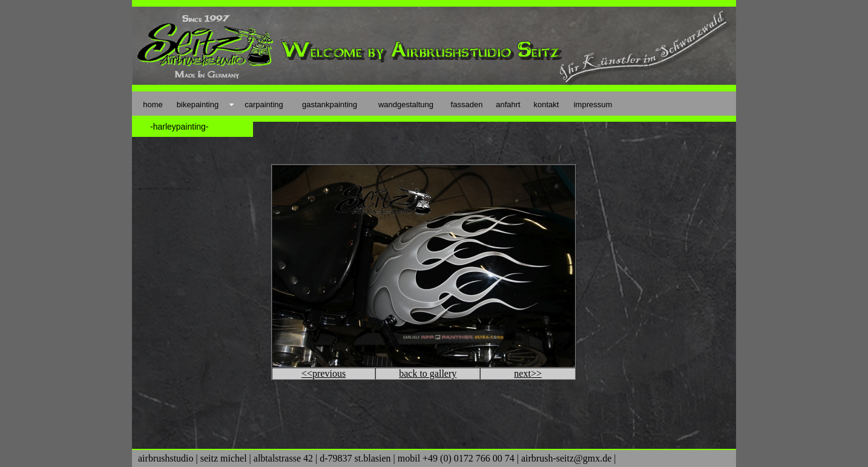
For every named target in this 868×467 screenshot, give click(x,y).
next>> (528, 373)
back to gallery (428, 373)
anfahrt (508, 104)
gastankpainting (330, 104)
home (153, 104)
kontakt (547, 104)
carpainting (264, 104)
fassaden (467, 104)
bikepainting (198, 104)
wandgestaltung (406, 104)
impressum (593, 104)
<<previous (324, 373)
